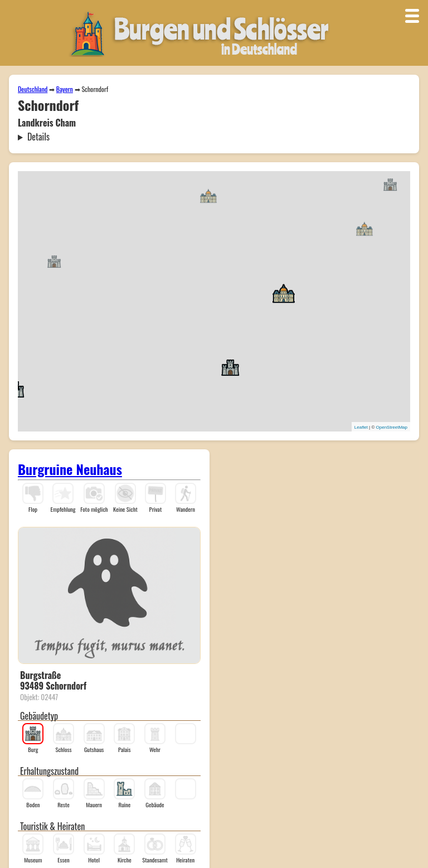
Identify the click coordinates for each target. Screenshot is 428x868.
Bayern (65, 89)
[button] (54, 261)
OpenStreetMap (392, 427)
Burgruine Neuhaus (70, 469)
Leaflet (361, 427)
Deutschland (33, 89)
